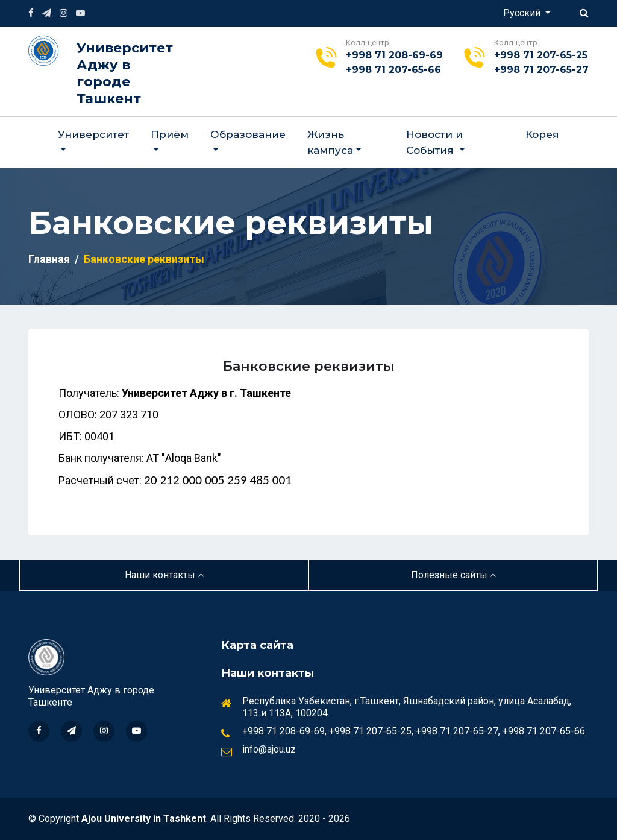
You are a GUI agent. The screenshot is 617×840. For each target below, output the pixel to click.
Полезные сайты (453, 575)
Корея (542, 134)
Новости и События (434, 142)
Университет (93, 134)
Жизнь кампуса (330, 142)
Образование (248, 134)
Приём (170, 134)
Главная (49, 259)
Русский (523, 13)
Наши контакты (164, 575)
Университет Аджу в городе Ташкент (125, 73)
